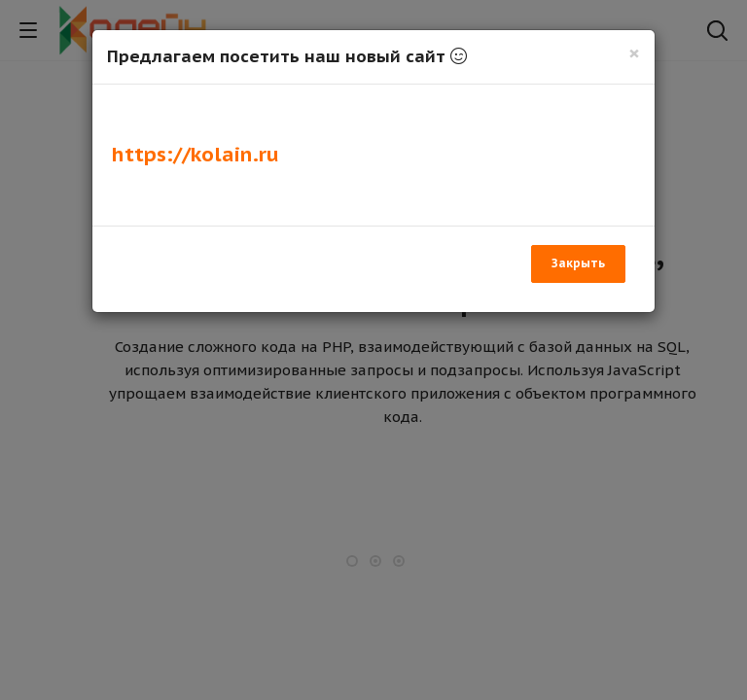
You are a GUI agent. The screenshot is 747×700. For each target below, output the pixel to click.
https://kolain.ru (196, 154)
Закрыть (578, 263)
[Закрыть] (634, 53)
